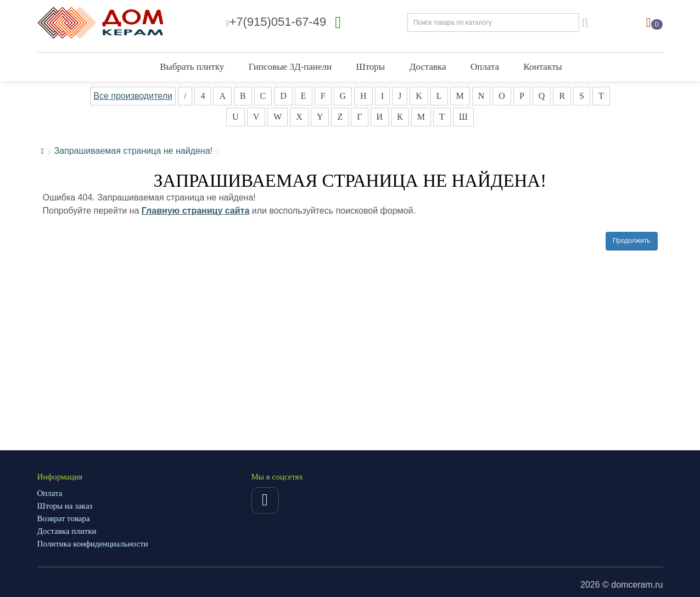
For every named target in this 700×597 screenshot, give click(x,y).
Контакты (543, 67)
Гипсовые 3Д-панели (290, 67)
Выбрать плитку (192, 67)
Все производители (133, 96)
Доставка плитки (67, 531)
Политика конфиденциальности (93, 544)
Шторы (370, 67)
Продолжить (632, 241)
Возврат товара (64, 518)
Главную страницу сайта (196, 211)
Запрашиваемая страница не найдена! (133, 151)
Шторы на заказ (65, 506)
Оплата (485, 67)
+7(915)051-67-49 (276, 22)
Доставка (428, 67)
